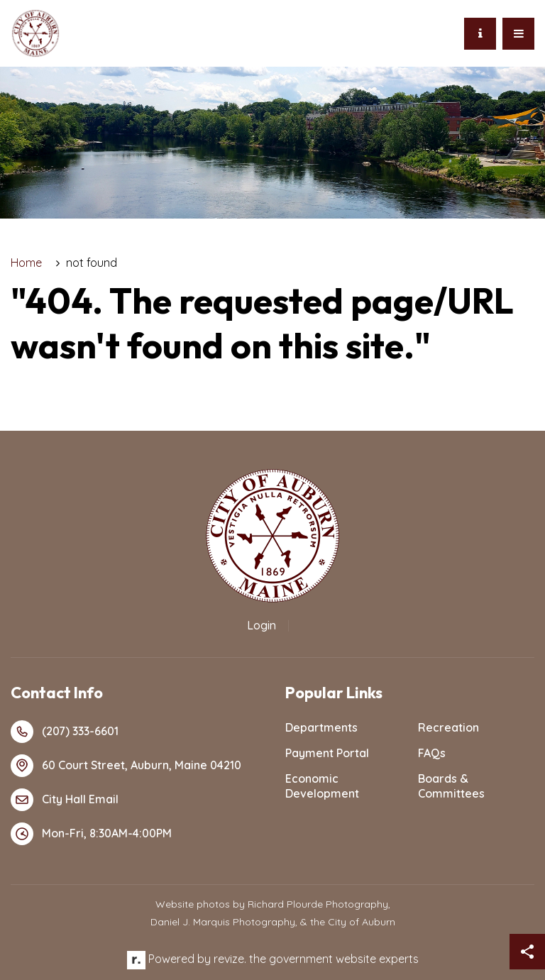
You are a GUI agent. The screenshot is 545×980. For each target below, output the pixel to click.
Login (262, 625)
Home (26, 263)
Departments (321, 727)
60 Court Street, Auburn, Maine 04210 (126, 766)
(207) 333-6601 (65, 732)
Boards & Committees (451, 786)
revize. (230, 959)
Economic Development (322, 786)
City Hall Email (65, 800)
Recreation (448, 727)
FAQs (432, 753)
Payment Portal (327, 753)
